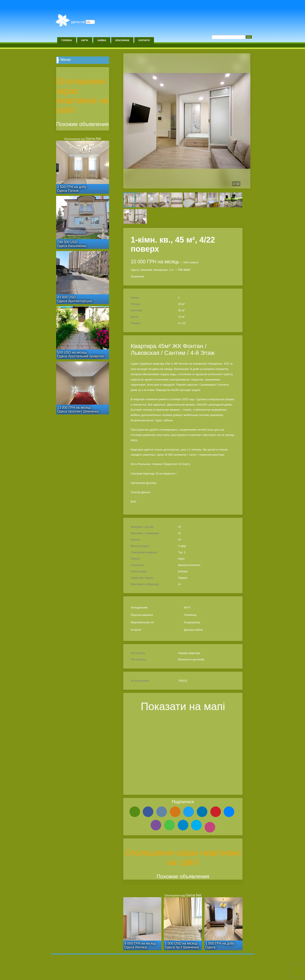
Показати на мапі (183, 706)
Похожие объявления (183, 876)
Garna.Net (78, 22)
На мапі (184, 270)
